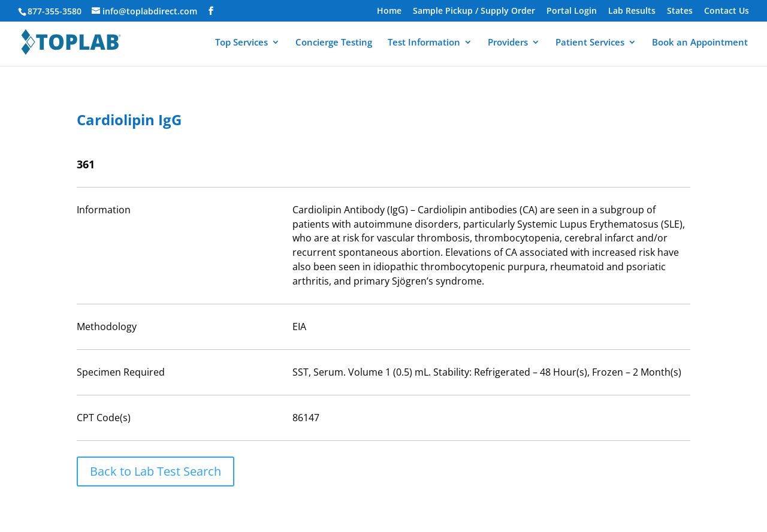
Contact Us (727, 11)
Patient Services (590, 43)
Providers (508, 43)
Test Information (424, 43)
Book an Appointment (700, 43)
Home (389, 11)
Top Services (241, 43)
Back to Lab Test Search (155, 471)
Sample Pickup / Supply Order (474, 11)
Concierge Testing (334, 43)
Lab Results (632, 11)
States (680, 11)
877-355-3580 (55, 11)
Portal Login (572, 11)
